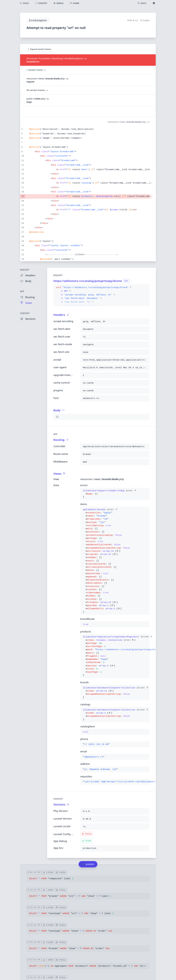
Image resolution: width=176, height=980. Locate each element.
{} (110, 494)
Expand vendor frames (39, 49)
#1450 (147, 637)
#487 (113, 510)
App (22, 292)
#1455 (143, 688)
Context (25, 313)
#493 (130, 640)
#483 (132, 491)
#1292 (143, 710)
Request (25, 270)
